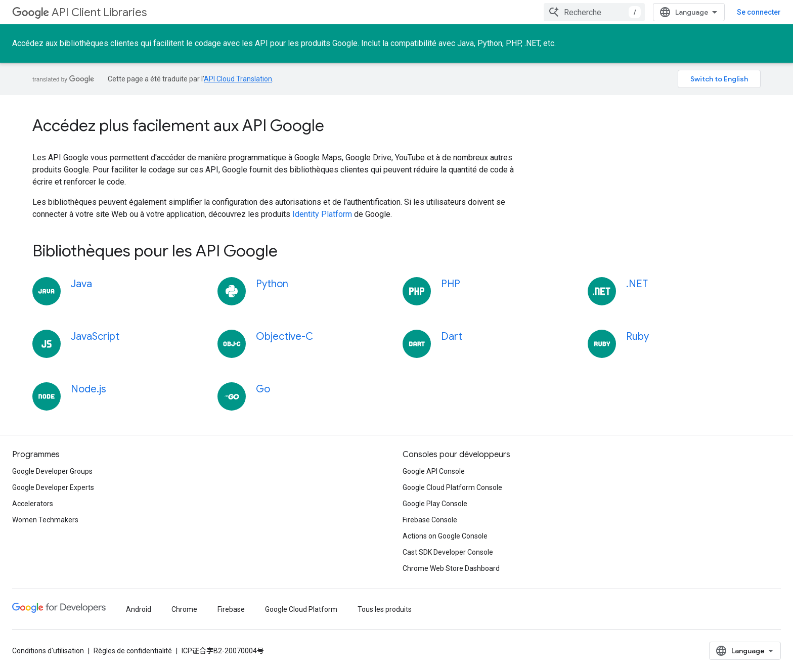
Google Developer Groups (52, 471)
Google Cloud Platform (301, 609)
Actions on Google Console (445, 536)
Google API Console (434, 471)
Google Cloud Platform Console (452, 487)
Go (263, 389)
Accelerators (33, 504)
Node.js (89, 389)
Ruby (637, 337)
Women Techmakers (45, 520)
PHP (451, 284)
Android (139, 609)
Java (81, 284)
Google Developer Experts (53, 487)
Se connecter (759, 12)
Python (272, 284)
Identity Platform (322, 214)
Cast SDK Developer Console (448, 552)
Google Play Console (435, 504)
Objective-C (284, 337)
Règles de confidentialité (133, 651)
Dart (452, 337)
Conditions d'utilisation (48, 651)
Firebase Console (430, 520)
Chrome (184, 609)
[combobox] (594, 12)
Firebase (231, 609)
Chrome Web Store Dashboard (451, 568)
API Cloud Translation (238, 79)
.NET (637, 284)
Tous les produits (385, 609)
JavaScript (95, 337)
